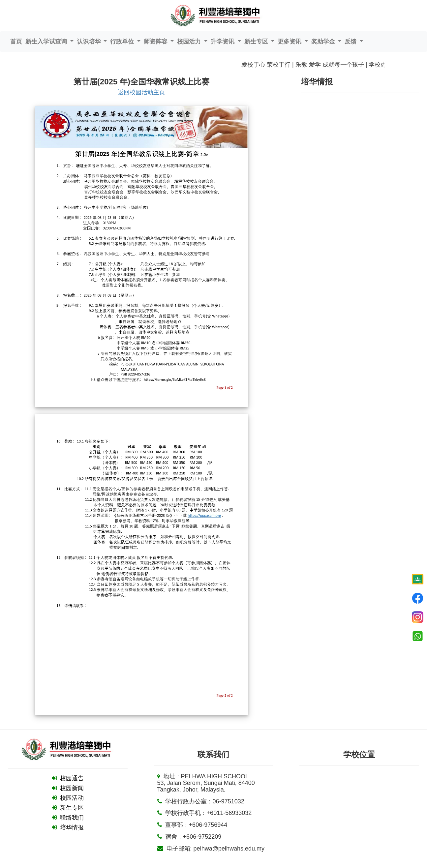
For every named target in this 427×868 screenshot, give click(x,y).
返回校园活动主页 (141, 92)
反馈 (351, 42)
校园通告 (72, 778)
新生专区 (257, 42)
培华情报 (72, 827)
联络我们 (72, 818)
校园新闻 (72, 788)
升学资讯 (223, 42)
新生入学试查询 (47, 42)
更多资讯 (290, 42)
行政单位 (123, 42)
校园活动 (72, 798)
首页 (16, 42)
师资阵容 (156, 42)
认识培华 (90, 42)
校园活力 (190, 42)
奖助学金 (324, 42)
